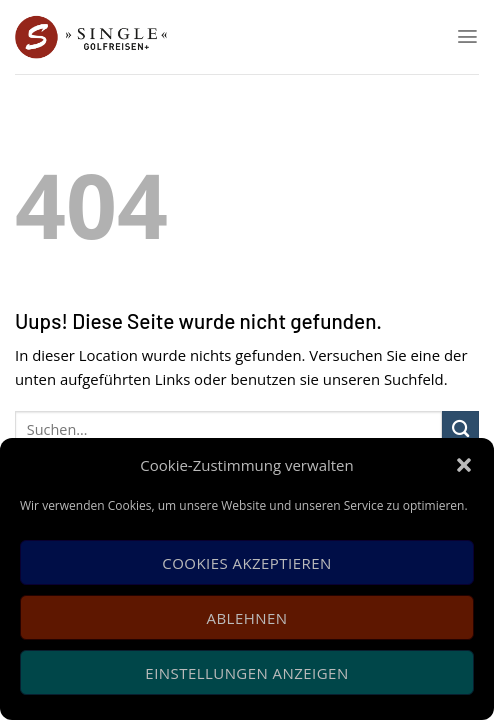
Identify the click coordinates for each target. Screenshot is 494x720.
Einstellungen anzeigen (246, 673)
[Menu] (467, 36)
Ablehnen (247, 618)
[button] (464, 465)
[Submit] (460, 429)
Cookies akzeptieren (246, 563)
